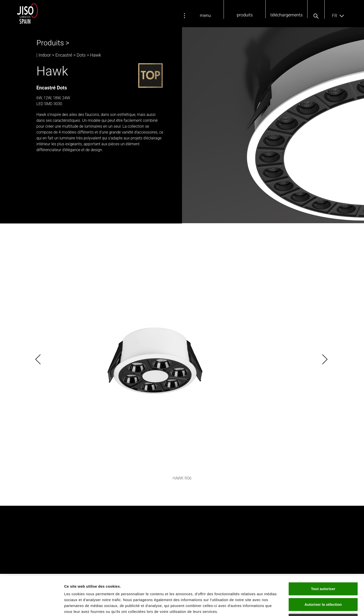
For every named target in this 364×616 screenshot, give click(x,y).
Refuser (323, 584)
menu (205, 16)
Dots (81, 55)
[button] (316, 16)
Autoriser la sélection (323, 568)
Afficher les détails (269, 606)
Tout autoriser (323, 552)
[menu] (184, 16)
